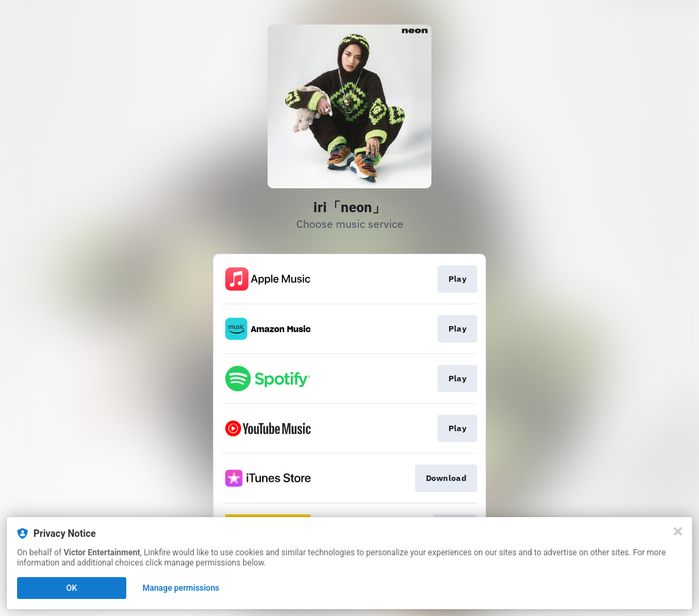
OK (72, 588)
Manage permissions (181, 588)
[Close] (678, 531)
